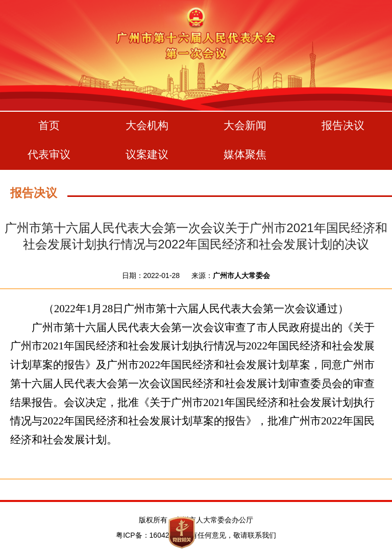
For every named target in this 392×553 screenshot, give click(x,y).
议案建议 (147, 154)
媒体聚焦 (245, 154)
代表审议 (49, 154)
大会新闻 (245, 125)
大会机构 (147, 125)
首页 (49, 125)
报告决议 (343, 125)
